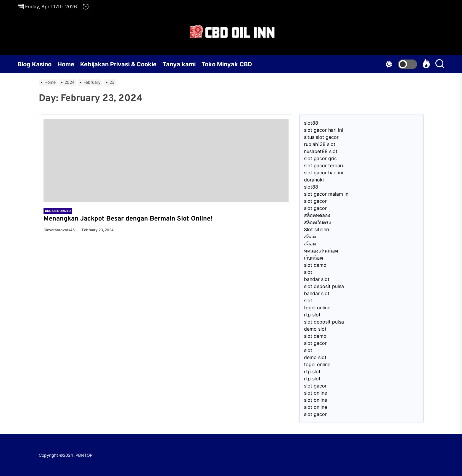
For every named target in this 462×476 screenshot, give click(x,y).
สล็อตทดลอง (317, 215)
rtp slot (312, 315)
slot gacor (315, 201)
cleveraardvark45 (59, 230)
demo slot (315, 329)
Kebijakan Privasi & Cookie (118, 64)
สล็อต (310, 237)
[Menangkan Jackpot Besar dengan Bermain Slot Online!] (166, 161)
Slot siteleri (317, 229)
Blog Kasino (35, 64)
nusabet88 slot (321, 151)
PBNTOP (84, 455)
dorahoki (314, 180)
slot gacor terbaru (324, 165)
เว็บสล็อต (313, 258)
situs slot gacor (321, 137)
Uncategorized (58, 211)
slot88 (311, 123)
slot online (315, 393)
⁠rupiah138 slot (320, 144)
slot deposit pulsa (324, 286)
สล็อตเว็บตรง (317, 222)
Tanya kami (179, 64)
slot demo (315, 265)
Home (66, 64)
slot (308, 272)
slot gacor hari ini (323, 130)
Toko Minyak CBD (227, 64)
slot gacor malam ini (327, 194)
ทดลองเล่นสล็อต (321, 251)
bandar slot (317, 279)
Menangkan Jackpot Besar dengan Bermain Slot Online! (128, 219)
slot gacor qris (320, 158)
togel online (317, 308)
